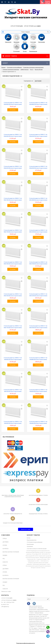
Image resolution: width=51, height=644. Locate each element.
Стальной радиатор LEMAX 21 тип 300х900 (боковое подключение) (13, 359)
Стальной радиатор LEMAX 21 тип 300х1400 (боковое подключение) (38, 263)
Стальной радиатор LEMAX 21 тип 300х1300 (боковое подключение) (13, 295)
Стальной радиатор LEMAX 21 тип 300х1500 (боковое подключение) (13, 263)
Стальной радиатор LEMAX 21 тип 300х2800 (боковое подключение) (38, 103)
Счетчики (33, 42)
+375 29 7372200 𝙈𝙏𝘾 (17, 26)
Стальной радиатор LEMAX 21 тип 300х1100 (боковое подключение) (13, 327)
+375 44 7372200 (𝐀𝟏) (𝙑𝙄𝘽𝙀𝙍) (32, 26)
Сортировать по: (28, 81)
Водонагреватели (32, 540)
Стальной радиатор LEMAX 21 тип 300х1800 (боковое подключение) (38, 199)
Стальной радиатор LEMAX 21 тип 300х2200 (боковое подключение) (13, 167)
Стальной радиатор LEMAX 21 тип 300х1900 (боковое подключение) (13, 199)
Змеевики (16, 42)
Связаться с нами (26, 529)
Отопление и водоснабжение (35, 542)
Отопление (16, 51)
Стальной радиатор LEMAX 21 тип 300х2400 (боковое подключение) (38, 135)
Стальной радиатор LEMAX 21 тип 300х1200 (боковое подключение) (38, 295)
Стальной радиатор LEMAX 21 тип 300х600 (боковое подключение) (38, 391)
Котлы (25, 51)
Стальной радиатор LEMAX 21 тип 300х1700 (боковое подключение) (13, 231)
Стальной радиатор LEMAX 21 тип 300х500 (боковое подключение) (13, 422)
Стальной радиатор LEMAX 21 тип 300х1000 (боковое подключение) (38, 327)
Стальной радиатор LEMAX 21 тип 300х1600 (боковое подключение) (38, 231)
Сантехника (41, 42)
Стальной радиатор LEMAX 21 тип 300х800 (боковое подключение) (38, 359)
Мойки (25, 42)
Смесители (8, 42)
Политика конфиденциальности (26, 643)
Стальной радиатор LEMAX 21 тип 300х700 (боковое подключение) (13, 391)
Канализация (33, 51)
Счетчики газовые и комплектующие (37, 549)
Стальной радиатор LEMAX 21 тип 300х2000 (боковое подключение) (38, 167)
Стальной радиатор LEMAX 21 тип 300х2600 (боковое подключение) (13, 135)
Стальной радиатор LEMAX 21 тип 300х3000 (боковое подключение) (13, 103)
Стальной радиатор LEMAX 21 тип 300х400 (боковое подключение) (38, 422)
